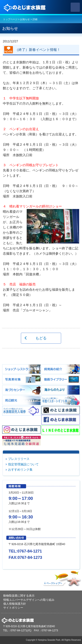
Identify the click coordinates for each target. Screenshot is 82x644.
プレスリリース (19, 459)
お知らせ (25, 19)
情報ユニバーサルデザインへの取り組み (29, 600)
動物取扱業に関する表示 (19, 596)
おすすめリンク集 (20, 470)
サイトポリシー (13, 608)
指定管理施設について (23, 464)
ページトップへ (61, 578)
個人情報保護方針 (15, 604)
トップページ (10, 19)
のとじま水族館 (25, 7)
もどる (41, 338)
